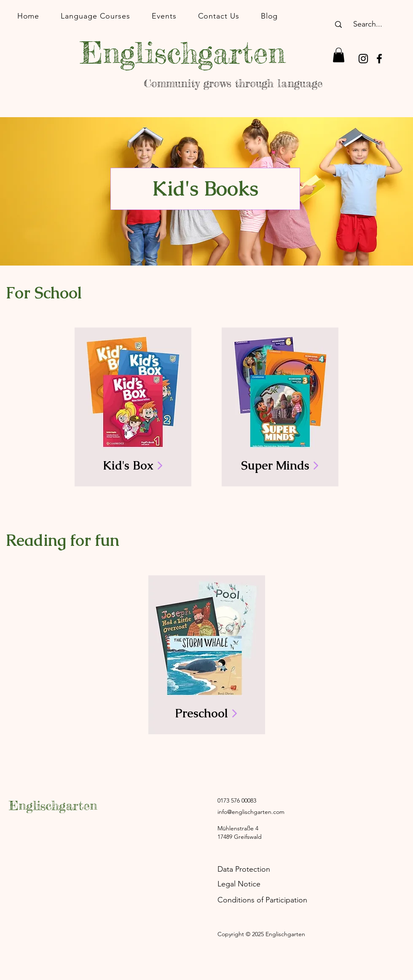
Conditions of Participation (262, 900)
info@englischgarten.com (251, 812)
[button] (339, 55)
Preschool (206, 713)
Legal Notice (239, 884)
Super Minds (280, 465)
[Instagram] (363, 59)
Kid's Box (133, 465)
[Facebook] (379, 59)
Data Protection (244, 869)
